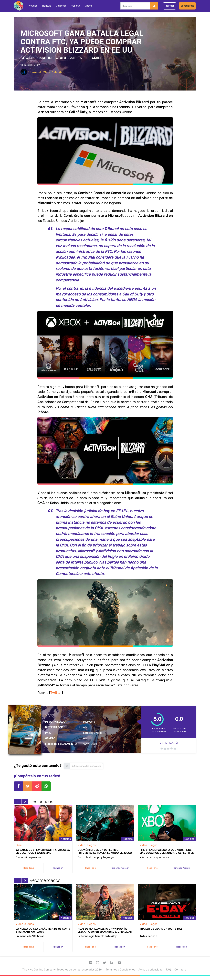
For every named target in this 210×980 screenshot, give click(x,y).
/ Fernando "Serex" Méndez (42, 72)
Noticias (33, 6)
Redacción (58, 868)
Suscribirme (187, 6)
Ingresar (170, 6)
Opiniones (61, 6)
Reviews (47, 6)
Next (25, 802)
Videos (88, 6)
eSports (76, 6)
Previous (17, 802)
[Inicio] (18, 6)
